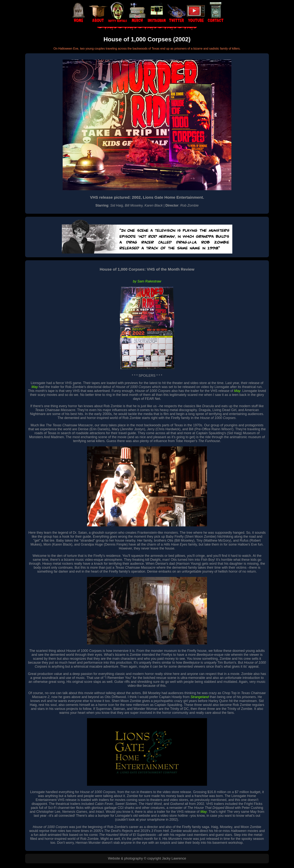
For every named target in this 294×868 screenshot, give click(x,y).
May (35, 387)
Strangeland (200, 697)
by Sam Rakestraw (147, 281)
